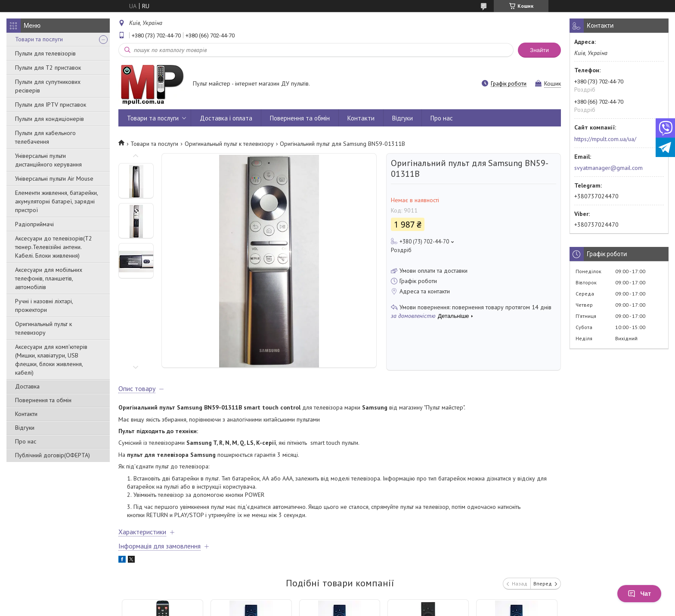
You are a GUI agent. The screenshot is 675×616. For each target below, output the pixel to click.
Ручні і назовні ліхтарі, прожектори (44, 305)
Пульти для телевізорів (45, 53)
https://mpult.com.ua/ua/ (605, 139)
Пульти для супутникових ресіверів (48, 86)
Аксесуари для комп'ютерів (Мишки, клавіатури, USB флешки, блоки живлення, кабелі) (51, 360)
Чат (639, 594)
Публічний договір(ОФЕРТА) (53, 455)
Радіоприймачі (34, 224)
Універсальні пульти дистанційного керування (48, 160)
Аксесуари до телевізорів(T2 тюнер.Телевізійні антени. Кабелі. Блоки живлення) (54, 247)
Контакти (26, 414)
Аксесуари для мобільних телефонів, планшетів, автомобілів (49, 278)
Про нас (26, 441)
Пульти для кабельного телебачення (45, 137)
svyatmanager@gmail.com (608, 168)
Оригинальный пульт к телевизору (43, 328)
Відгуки (25, 428)
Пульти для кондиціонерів (50, 119)
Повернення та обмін (43, 400)
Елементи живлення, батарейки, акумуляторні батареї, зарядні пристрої (56, 201)
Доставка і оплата (226, 118)
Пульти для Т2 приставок (48, 68)
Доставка (27, 386)
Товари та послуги (39, 39)
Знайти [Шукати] (539, 50)
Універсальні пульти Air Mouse (54, 179)
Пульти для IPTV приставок (51, 105)
